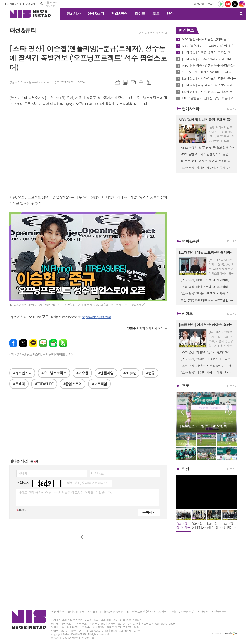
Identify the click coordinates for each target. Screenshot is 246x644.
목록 (125, 82)
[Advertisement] (88, 426)
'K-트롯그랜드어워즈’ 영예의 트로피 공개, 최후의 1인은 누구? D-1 (209, 72)
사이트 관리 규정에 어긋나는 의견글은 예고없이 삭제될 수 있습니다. (65, 492)
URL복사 (117, 82)
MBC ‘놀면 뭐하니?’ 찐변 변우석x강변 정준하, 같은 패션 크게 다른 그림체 (209, 65)
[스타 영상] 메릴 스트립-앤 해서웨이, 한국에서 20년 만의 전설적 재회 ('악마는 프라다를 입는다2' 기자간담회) (207, 287)
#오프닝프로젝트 (54, 373)
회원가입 (199, 4)
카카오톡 (33, 343)
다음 (95, 537)
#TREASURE (44, 384)
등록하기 (149, 512)
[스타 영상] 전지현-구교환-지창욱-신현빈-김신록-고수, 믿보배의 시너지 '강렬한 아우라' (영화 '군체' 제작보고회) (207, 293)
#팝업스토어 (73, 384)
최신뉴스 (186, 30)
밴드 (63, 343)
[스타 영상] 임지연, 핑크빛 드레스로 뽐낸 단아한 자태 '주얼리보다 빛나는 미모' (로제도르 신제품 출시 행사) (209, 92)
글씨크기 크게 (157, 82)
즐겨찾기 (30, 4)
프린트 (141, 82)
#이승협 (82, 373)
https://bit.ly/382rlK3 (96, 317)
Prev (182, 412)
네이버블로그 (43, 343)
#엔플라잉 (106, 373)
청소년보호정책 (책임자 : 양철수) (146, 612)
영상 (170, 14)
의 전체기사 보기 (145, 328)
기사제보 (203, 612)
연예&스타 (96, 14)
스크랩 (149, 82)
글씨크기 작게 (165, 82)
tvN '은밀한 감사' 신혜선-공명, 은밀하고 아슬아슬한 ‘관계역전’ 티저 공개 (209, 98)
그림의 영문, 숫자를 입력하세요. (86, 483)
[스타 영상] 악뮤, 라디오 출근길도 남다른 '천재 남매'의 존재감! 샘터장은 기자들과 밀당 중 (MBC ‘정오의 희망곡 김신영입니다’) (209, 85)
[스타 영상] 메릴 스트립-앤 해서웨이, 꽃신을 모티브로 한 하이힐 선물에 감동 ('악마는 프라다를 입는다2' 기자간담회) (207, 280)
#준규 (150, 373)
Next (231, 412)
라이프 (140, 14)
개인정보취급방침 (113, 612)
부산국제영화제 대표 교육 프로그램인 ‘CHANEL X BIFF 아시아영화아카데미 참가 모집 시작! (207, 300)
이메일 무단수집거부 (182, 612)
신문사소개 (58, 612)
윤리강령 (73, 612)
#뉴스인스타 (22, 373)
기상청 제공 (49, 5)
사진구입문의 (220, 612)
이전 (82, 537)
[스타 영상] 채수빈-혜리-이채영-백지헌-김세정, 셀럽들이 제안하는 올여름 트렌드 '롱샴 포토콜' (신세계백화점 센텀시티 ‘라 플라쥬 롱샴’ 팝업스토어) (207, 372)
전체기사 (73, 14)
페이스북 (13, 343)
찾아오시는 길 (90, 612)
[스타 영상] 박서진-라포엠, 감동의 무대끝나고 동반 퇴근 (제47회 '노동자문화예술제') (209, 78)
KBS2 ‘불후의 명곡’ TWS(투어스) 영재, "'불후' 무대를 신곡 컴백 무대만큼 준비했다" (209, 46)
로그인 (211, 4)
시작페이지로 (14, 4)
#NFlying (130, 373)
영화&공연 (119, 14)
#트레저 (19, 384)
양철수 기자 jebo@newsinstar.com (29, 82)
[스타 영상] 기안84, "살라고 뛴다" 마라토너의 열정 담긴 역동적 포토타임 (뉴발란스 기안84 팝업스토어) (209, 59)
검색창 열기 (241, 14)
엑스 (23, 343)
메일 (133, 82)
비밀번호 (97, 473)
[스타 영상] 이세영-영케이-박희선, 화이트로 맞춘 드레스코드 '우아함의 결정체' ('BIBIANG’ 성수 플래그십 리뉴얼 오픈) (209, 52)
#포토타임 (99, 384)
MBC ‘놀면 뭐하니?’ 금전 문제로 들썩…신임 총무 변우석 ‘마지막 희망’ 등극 (209, 39)
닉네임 (23, 473)
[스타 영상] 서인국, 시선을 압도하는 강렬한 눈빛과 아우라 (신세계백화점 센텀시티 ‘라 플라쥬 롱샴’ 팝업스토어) (207, 366)
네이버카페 (53, 343)
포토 (156, 14)
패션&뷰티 (161, 33)
